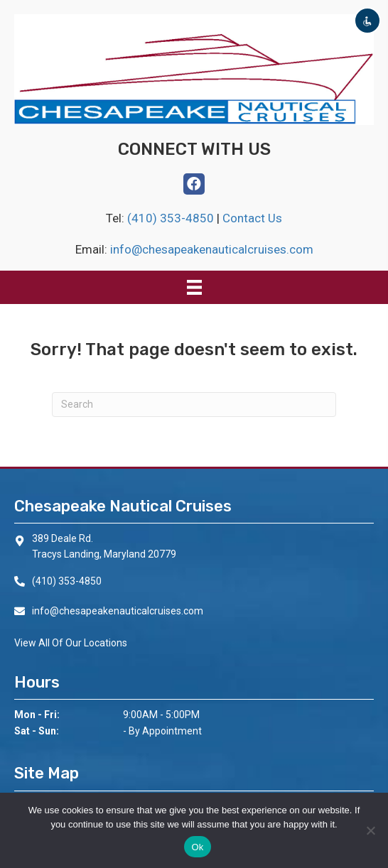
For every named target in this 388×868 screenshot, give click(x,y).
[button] (194, 184)
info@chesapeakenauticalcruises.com (212, 249)
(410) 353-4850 (172, 218)
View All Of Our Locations (71, 643)
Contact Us (252, 218)
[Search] (194, 405)
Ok (197, 847)
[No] (370, 830)
